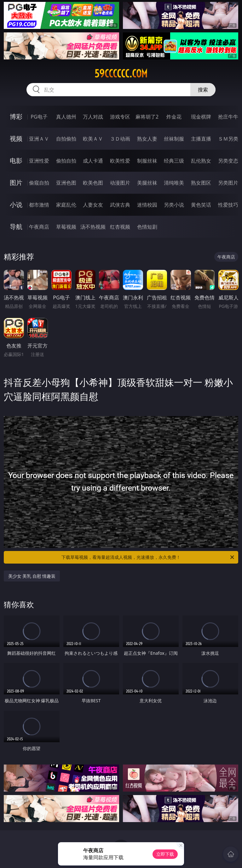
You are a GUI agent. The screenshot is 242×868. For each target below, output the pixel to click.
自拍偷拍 (66, 139)
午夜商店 (39, 227)
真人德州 (66, 117)
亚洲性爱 (39, 161)
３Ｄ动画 (120, 139)
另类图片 (228, 183)
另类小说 (174, 205)
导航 (16, 227)
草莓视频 (66, 227)
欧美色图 (93, 183)
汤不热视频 (93, 227)
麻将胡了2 (147, 117)
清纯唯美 (174, 183)
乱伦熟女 (201, 161)
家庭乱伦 (66, 205)
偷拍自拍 (66, 161)
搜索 (203, 90)
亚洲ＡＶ (39, 139)
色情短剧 (147, 227)
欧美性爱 (120, 161)
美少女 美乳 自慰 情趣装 (32, 576)
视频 (16, 139)
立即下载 (165, 854)
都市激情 (39, 205)
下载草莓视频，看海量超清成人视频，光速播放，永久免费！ (148, 557)
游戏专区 (120, 117)
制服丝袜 (147, 161)
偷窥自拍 (39, 183)
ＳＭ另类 (228, 139)
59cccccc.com (121, 74)
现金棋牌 (201, 117)
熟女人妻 (147, 139)
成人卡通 (93, 161)
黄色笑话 (201, 205)
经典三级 (174, 161)
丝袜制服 (174, 139)
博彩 (16, 117)
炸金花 (174, 117)
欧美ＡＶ (93, 139)
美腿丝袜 (147, 183)
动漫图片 (120, 183)
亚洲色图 (66, 183)
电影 (16, 161)
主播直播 (201, 139)
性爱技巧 (228, 205)
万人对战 (93, 117)
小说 (16, 205)
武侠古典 (120, 205)
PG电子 (39, 117)
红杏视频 (120, 227)
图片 (16, 183)
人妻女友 (93, 205)
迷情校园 (147, 205)
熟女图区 (201, 183)
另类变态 (228, 161)
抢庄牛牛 (228, 117)
